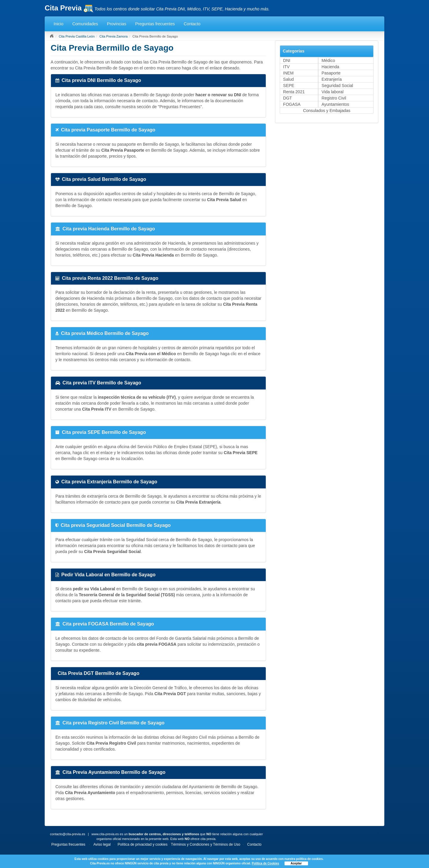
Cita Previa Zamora (114, 36)
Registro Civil (334, 98)
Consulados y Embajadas (327, 111)
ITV (286, 67)
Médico (328, 60)
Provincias (117, 24)
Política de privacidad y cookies (143, 844)
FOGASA (292, 104)
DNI (287, 60)
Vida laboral (332, 92)
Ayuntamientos (335, 104)
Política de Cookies (265, 863)
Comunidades (85, 24)
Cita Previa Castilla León (77, 36)
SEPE (289, 86)
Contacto (192, 24)
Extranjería (332, 79)
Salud (288, 79)
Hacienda (330, 67)
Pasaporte (331, 73)
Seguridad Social (337, 86)
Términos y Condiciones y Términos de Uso (206, 844)
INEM (288, 73)
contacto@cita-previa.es (68, 834)
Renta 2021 (294, 92)
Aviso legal (102, 844)
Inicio (59, 24)
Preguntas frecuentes (155, 24)
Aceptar (296, 863)
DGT (287, 98)
